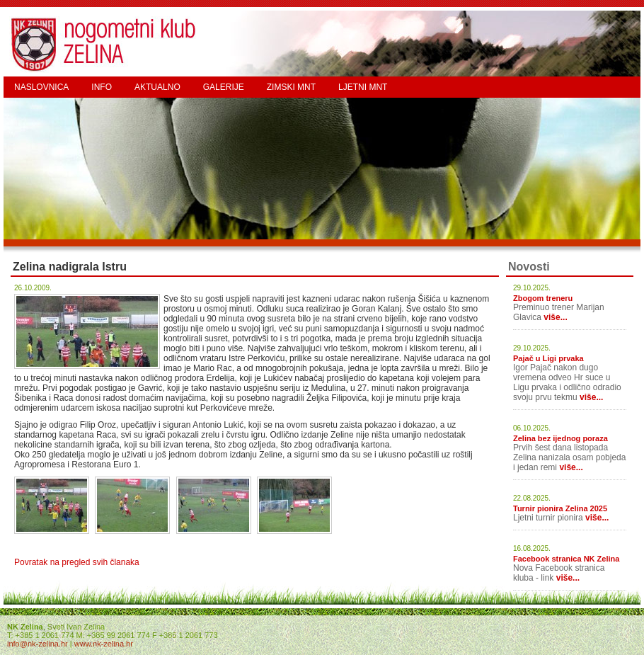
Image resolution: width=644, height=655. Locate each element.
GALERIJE (224, 87)
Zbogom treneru (543, 298)
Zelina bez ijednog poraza (560, 438)
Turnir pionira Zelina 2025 (560, 508)
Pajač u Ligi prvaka (548, 358)
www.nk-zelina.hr (104, 644)
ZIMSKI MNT (291, 87)
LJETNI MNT (363, 87)
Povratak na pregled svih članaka (77, 562)
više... (555, 317)
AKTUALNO (157, 87)
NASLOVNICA (41, 87)
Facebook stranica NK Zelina (566, 559)
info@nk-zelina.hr (38, 644)
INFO (102, 87)
